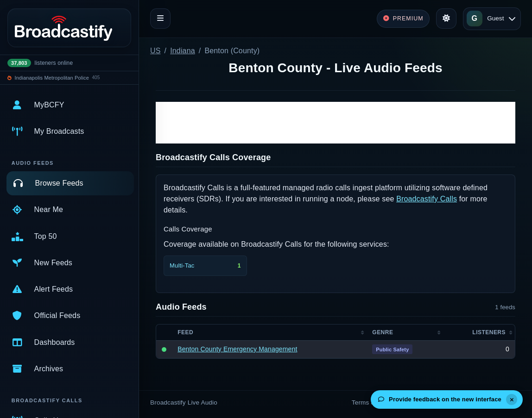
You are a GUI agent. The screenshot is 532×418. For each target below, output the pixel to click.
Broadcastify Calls (427, 199)
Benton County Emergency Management (237, 349)
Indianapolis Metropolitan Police (52, 78)
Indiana (183, 51)
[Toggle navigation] (160, 19)
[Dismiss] (512, 399)
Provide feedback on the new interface (440, 399)
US (155, 51)
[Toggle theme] (446, 19)
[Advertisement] (336, 123)
